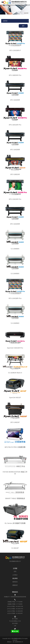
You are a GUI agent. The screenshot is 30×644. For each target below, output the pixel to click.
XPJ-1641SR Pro (15, 125)
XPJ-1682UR (15, 174)
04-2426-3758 (19, 606)
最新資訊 (15, 582)
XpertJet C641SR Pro (15, 348)
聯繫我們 (15, 585)
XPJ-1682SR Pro (15, 75)
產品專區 (15, 578)
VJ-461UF (15, 548)
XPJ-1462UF (15, 422)
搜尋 (23, 26)
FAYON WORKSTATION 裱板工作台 (15, 473)
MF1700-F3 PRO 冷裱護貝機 (15, 447)
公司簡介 (15, 575)
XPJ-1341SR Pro (15, 199)
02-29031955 (19, 611)
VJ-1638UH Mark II (15, 373)
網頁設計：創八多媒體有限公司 (15, 642)
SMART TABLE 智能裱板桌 (15, 498)
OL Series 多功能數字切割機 (15, 523)
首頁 (15, 571)
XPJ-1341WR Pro (15, 298)
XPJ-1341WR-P (15, 50)
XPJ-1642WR (15, 100)
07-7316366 (19, 602)
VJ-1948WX (15, 249)
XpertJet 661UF (15, 398)
